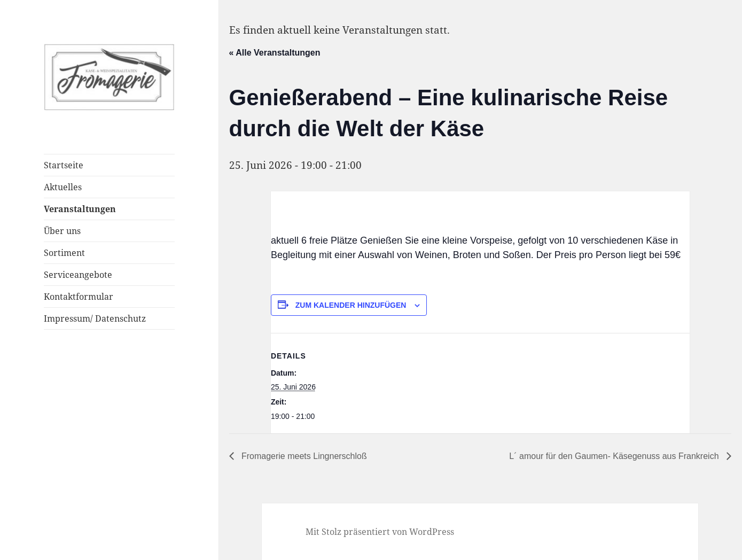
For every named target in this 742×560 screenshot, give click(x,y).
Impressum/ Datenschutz (95, 318)
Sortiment (64, 253)
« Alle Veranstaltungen (275, 53)
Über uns (62, 231)
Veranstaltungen (80, 209)
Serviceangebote (78, 275)
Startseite (64, 165)
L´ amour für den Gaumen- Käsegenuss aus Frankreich (615, 456)
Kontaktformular (79, 297)
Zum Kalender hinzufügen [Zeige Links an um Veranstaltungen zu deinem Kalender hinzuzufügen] (351, 305)
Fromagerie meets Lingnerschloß (303, 456)
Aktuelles (63, 187)
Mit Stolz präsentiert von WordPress (380, 532)
